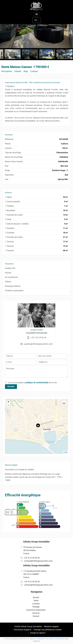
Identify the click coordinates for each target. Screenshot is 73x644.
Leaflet (65, 452)
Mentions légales (51, 626)
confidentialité (40, 639)
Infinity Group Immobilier (36, 542)
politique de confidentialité (37, 383)
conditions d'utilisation (55, 639)
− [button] (8, 406)
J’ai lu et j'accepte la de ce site (32, 383)
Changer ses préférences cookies (48, 630)
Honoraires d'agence (23, 630)
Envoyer (11, 386)
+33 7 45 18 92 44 (38, 338)
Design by (38, 633)
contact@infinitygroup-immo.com (38, 561)
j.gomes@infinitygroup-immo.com (38, 344)
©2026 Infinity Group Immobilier (28, 626)
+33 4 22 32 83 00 (32, 558)
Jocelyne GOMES (37, 330)
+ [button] (8, 402)
